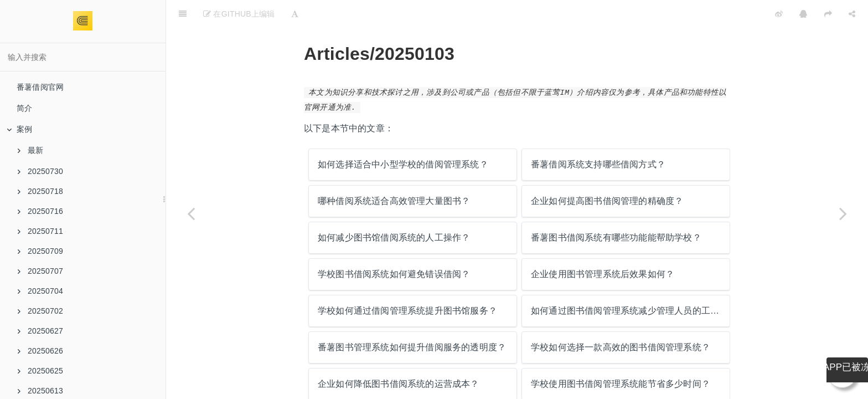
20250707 (40, 271)
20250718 (40, 191)
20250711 (40, 231)
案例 (19, 129)
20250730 (40, 171)
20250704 (40, 291)
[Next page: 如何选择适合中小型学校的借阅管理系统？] (843, 213)
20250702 (40, 311)
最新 (30, 150)
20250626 (40, 351)
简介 (24, 108)
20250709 (40, 251)
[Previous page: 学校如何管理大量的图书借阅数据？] (191, 213)
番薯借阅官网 (40, 87)
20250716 (40, 211)
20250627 (40, 331)
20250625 (40, 371)
